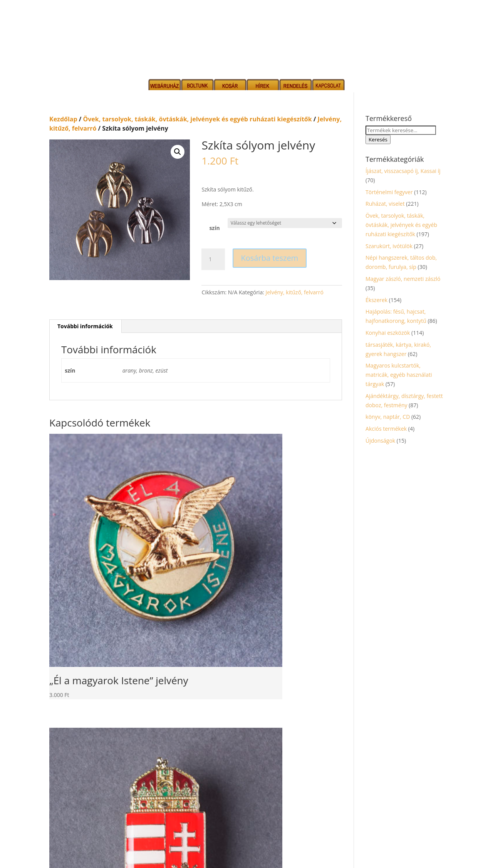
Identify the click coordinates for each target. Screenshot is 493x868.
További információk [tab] (85, 326)
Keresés (378, 139)
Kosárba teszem (270, 258)
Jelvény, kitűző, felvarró (294, 292)
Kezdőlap (63, 119)
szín (214, 228)
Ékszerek (376, 300)
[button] (178, 152)
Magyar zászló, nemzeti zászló (403, 279)
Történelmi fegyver (389, 192)
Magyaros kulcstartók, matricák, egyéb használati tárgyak (399, 375)
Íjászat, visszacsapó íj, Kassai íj (403, 171)
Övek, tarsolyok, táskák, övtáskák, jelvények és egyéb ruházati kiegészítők (198, 119)
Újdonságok (380, 441)
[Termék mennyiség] (213, 259)
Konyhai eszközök (388, 333)
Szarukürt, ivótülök (389, 246)
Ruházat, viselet (385, 204)
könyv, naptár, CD (388, 417)
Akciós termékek (386, 429)
